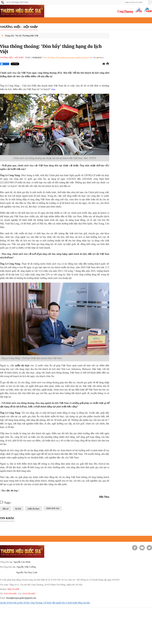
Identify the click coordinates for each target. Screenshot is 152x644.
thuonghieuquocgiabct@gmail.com (21, 598)
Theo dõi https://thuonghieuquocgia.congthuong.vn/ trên (67, 57)
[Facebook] (135, 548)
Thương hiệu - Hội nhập (19, 27)
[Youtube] (142, 548)
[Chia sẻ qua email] (104, 64)
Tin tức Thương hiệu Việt (27, 36)
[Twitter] (149, 548)
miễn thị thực (34, 509)
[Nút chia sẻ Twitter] (16, 64)
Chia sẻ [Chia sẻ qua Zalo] (5, 64)
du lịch (18, 509)
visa (53, 89)
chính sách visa (53, 508)
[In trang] (108, 64)
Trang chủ (9, 36)
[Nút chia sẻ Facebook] (34, 64)
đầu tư (6, 509)
